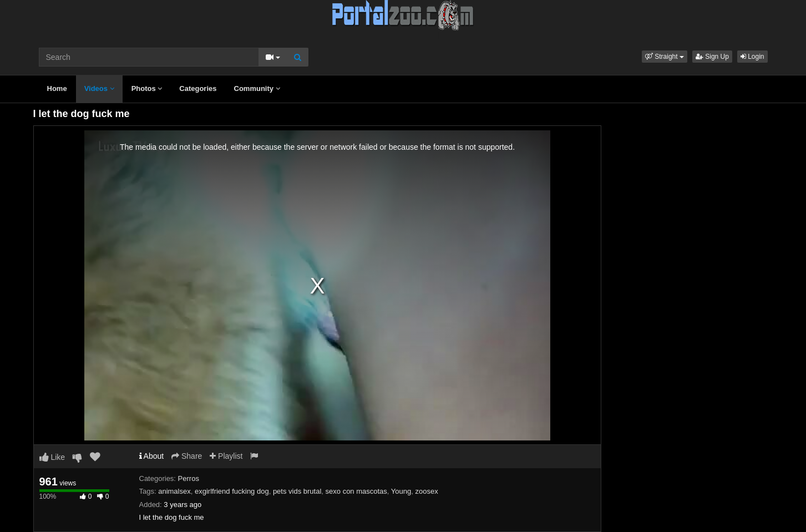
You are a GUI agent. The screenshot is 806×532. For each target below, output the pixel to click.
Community (257, 88)
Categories (198, 88)
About (152, 456)
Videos (99, 88)
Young (401, 491)
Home (57, 88)
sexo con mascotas (356, 491)
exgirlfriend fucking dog (232, 491)
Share (187, 456)
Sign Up (712, 57)
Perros (189, 478)
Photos (147, 88)
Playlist (226, 456)
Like (52, 457)
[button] (665, 57)
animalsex (174, 491)
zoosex (426, 491)
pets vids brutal (297, 491)
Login (752, 57)
